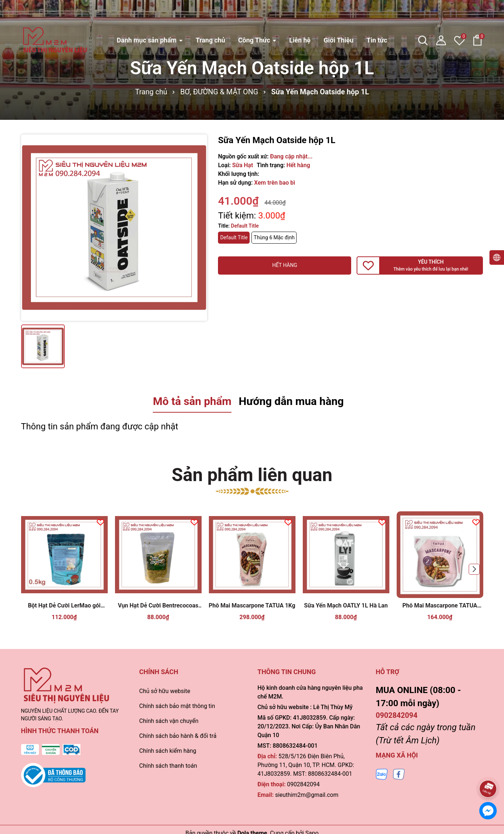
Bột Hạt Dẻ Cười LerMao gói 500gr (64, 606)
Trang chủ (211, 17)
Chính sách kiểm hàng (168, 751)
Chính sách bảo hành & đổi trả (178, 736)
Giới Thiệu (338, 17)
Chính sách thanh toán (168, 766)
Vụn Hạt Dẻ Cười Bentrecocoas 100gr (158, 606)
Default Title (234, 237)
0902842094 (303, 784)
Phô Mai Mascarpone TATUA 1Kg (252, 605)
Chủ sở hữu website (165, 691)
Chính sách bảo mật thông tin (177, 706)
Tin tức (377, 17)
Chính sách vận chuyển (169, 721)
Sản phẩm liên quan (252, 475)
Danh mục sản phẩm (148, 17)
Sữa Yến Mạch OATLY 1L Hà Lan (346, 605)
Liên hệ (300, 17)
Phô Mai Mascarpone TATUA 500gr (440, 606)
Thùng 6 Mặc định (274, 237)
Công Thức (255, 17)
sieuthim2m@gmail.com (307, 795)
